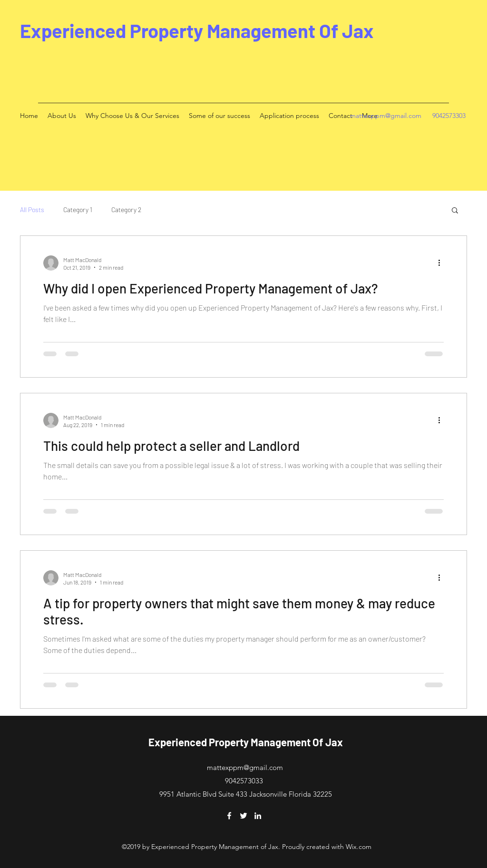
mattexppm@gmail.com (386, 116)
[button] (455, 211)
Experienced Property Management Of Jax (197, 30)
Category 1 (78, 210)
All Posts (32, 210)
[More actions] (442, 263)
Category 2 (126, 210)
